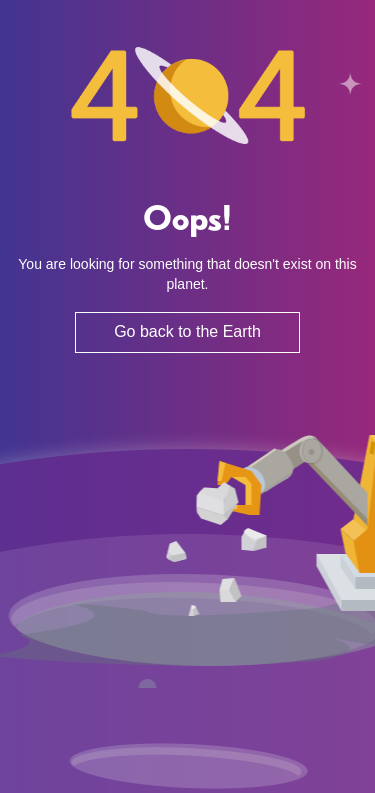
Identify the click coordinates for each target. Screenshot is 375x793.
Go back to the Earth (187, 331)
